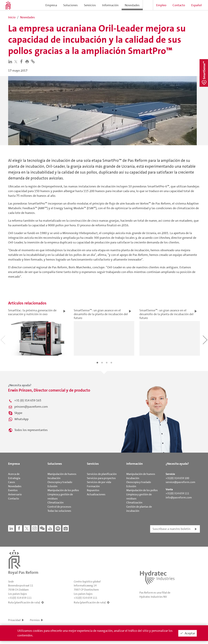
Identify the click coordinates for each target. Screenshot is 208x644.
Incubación (54, 478)
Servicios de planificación (102, 474)
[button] (28, 61)
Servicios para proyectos (101, 478)
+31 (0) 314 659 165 (28, 400)
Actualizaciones (96, 494)
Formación (93, 486)
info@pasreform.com (179, 497)
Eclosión (52, 486)
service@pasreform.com (180, 482)
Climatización (56, 502)
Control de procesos (59, 507)
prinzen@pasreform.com (31, 407)
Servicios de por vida (99, 482)
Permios (35, 620)
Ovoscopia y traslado (60, 482)
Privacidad (14, 620)
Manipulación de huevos (62, 474)
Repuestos (93, 490)
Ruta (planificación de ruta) (24, 602)
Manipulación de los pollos (63, 490)
